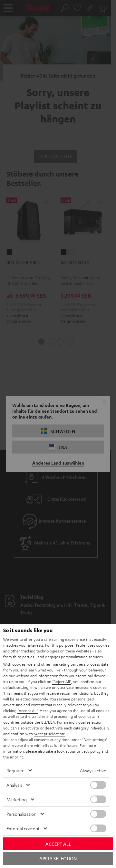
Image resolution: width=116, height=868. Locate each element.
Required (15, 770)
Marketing (17, 799)
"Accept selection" (50, 734)
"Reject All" (62, 681)
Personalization (21, 814)
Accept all (58, 844)
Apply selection (58, 858)
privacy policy (89, 751)
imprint (16, 757)
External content (23, 828)
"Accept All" (28, 710)
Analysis (14, 785)
